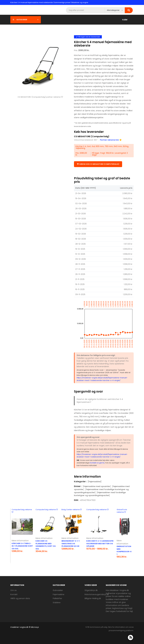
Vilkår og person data (20, 598)
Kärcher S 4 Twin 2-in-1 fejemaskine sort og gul (22, 546)
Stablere (57, 603)
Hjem (125, 20)
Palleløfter (57, 598)
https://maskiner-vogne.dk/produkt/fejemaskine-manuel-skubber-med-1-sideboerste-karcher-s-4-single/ (102, 379)
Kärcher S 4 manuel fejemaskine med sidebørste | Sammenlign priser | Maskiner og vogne (49, 2)
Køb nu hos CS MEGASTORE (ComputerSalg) (98, 164)
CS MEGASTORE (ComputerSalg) (92, 136)
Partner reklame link (111, 140)
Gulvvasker (58, 590)
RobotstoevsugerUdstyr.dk (97, 594)
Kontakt (14, 594)
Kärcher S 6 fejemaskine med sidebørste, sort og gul (46, 545)
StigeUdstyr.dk (91, 590)
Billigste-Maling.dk (93, 598)
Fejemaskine (59, 594)
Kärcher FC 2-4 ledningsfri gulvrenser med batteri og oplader (100, 544)
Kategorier (26, 20)
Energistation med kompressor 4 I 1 (124, 550)
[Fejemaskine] (95, 482)
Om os (13, 590)
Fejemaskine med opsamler (97, 486)
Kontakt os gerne (97, 463)
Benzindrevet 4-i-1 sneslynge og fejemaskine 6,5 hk (71, 544)
